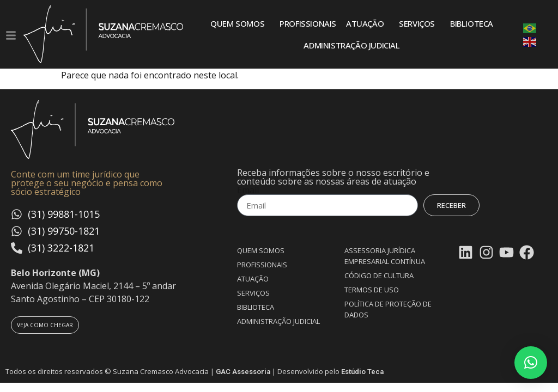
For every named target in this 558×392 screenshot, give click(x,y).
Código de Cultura (379, 275)
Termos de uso (372, 290)
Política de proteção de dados (388, 309)
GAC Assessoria (243, 372)
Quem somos (240, 23)
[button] (531, 363)
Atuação (368, 23)
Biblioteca (472, 23)
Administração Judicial (351, 45)
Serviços (420, 23)
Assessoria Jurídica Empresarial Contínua (385, 256)
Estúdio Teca (362, 372)
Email (248, 190)
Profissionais (308, 23)
